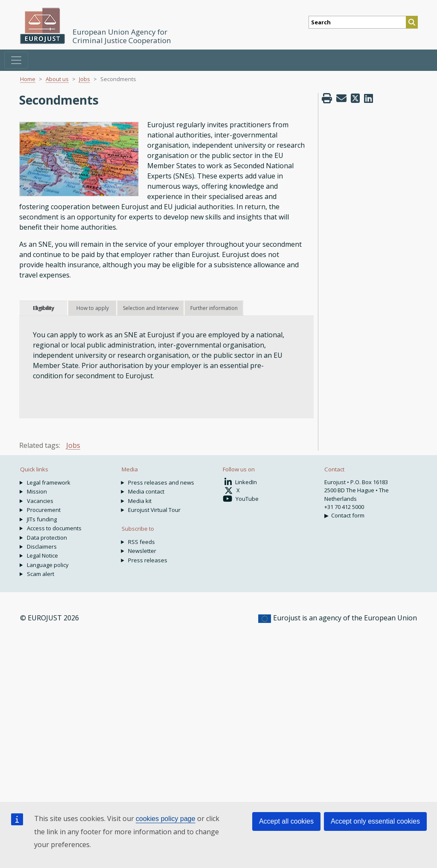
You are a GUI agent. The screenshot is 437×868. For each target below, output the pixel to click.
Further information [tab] (214, 308)
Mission (37, 491)
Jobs (84, 79)
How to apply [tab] (93, 308)
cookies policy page (166, 819)
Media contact (146, 491)
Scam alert (41, 574)
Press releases (148, 560)
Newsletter (142, 551)
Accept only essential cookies (375, 821)
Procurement (44, 510)
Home (28, 79)
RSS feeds (141, 542)
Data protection (47, 538)
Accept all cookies (286, 821)
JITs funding (42, 519)
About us (57, 79)
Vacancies (40, 501)
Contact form (348, 515)
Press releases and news (161, 482)
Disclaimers (42, 547)
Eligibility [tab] (43, 308)
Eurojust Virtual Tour (154, 510)
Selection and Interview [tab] (151, 308)
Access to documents (54, 528)
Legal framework (49, 482)
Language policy (48, 565)
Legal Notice (42, 555)
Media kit (140, 501)
